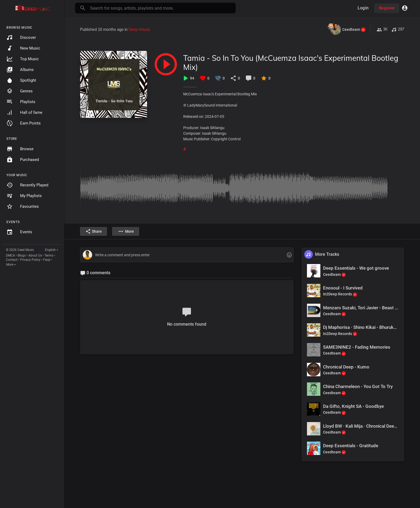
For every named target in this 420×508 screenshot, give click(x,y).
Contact (12, 260)
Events (19, 232)
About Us (35, 255)
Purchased (23, 160)
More (10, 265)
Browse (20, 149)
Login (363, 8)
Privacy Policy (30, 260)
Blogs (22, 255)
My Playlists (24, 196)
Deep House (139, 29)
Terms (49, 255)
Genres (20, 91)
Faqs (47, 260)
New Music (23, 48)
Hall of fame (24, 112)
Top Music (23, 59)
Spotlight (21, 80)
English (50, 250)
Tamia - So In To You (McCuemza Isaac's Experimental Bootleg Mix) (291, 63)
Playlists (21, 102)
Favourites (23, 206)
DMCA (10, 255)
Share (94, 231)
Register (387, 8)
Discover (21, 37)
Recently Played (27, 185)
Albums (20, 70)
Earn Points (24, 123)
